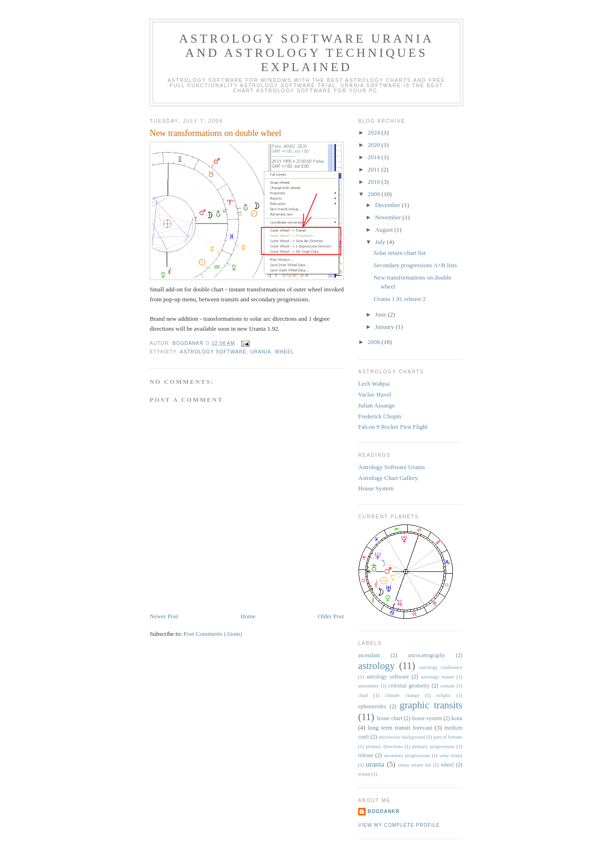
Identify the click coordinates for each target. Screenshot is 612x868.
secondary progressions (407, 755)
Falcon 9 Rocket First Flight (393, 427)
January (386, 327)
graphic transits (431, 705)
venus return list (414, 765)
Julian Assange (377, 405)
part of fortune (448, 737)
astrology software (213, 352)
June (382, 314)
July (381, 242)
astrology (376, 665)
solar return (451, 755)
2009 (374, 194)
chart (363, 695)
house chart (389, 719)
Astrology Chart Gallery (388, 478)
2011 (374, 169)
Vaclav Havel (375, 394)
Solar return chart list (399, 253)
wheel (284, 352)
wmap (364, 774)
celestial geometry (409, 686)
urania (261, 352)
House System (376, 488)
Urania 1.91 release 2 (399, 299)
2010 (374, 182)
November (389, 217)
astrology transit (437, 677)
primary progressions (433, 746)
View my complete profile (399, 825)
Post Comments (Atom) (213, 634)
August (385, 230)
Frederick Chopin (380, 416)
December (389, 205)
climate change (402, 695)
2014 (374, 157)
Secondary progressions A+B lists (415, 265)
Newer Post (164, 616)
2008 (374, 342)
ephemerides (372, 707)
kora (457, 718)
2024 (374, 132)
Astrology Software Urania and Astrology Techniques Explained (306, 53)
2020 (374, 145)
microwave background (402, 737)
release (366, 755)
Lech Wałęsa (374, 384)
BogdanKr (384, 811)
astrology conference (441, 667)
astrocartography (427, 656)
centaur (447, 686)
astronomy (369, 686)
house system (427, 719)
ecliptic (444, 695)
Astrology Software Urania (391, 467)
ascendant (369, 656)
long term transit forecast (400, 728)
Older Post (331, 616)
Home (248, 616)
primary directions (384, 746)
